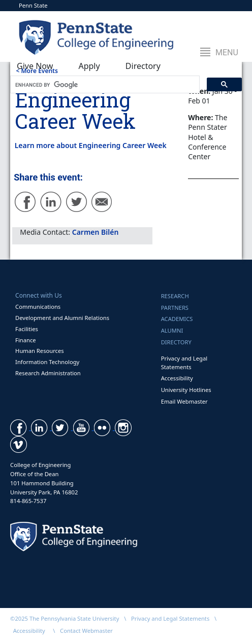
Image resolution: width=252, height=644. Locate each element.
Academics (177, 319)
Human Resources (40, 351)
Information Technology (47, 362)
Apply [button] (89, 66)
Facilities (27, 329)
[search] (104, 85)
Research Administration (48, 373)
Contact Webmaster (86, 631)
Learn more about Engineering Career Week (91, 145)
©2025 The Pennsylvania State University (65, 618)
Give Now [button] (35, 66)
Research (175, 296)
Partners (175, 308)
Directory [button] (143, 66)
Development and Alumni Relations (62, 318)
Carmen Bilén (96, 232)
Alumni (172, 330)
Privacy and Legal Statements (184, 363)
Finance (25, 340)
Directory (176, 342)
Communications (38, 307)
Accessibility (177, 378)
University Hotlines (186, 390)
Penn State (33, 5)
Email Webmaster (184, 401)
